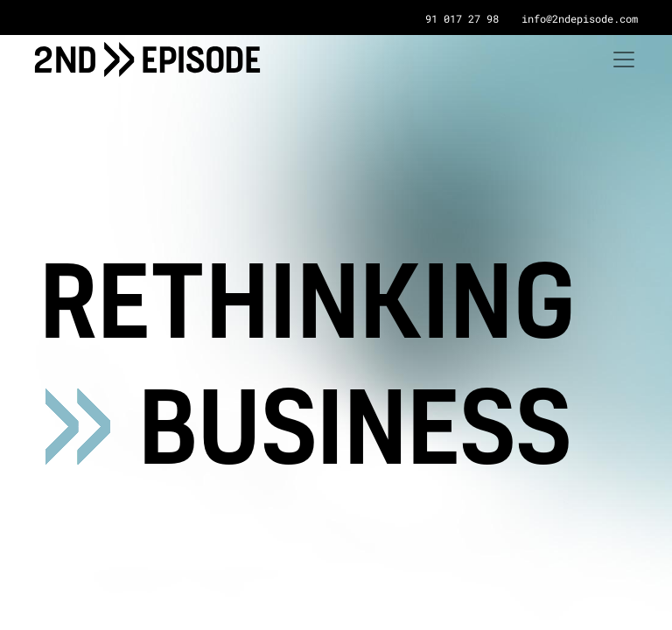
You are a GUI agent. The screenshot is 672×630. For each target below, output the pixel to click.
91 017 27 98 (462, 18)
